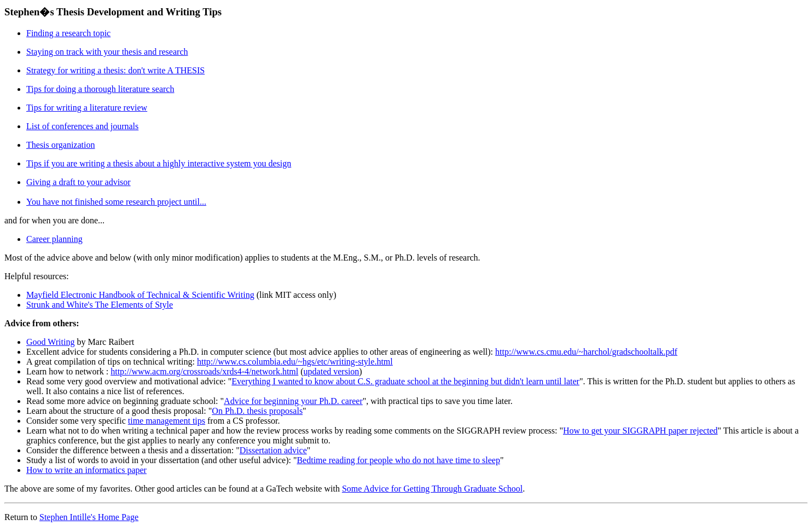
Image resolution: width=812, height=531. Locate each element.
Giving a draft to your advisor (79, 182)
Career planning (54, 239)
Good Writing (50, 342)
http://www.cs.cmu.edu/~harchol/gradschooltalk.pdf (586, 352)
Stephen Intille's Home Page (89, 517)
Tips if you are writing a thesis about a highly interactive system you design (159, 163)
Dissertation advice (273, 450)
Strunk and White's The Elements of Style (100, 305)
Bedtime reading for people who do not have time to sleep (398, 460)
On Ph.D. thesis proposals (257, 411)
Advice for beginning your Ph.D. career (293, 401)
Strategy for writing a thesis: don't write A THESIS (115, 70)
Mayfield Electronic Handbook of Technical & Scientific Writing (140, 295)
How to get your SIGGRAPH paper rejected (640, 431)
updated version (332, 371)
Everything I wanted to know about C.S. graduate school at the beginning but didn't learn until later (405, 381)
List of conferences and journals (82, 126)
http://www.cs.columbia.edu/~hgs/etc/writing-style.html (295, 362)
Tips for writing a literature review (87, 108)
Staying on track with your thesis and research (107, 52)
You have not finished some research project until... (116, 202)
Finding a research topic (68, 33)
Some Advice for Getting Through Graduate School (432, 489)
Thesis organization (60, 145)
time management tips (167, 421)
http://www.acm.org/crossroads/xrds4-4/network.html (204, 371)
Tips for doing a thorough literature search (100, 89)
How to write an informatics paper (86, 470)
